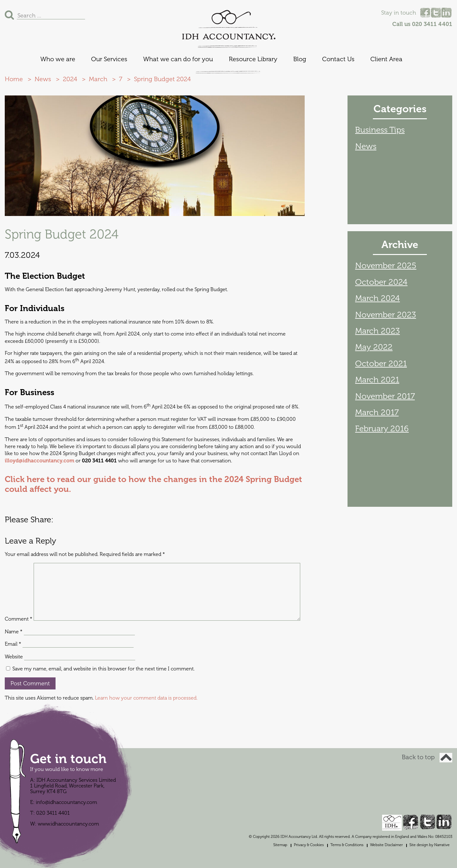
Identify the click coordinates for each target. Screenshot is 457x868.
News (366, 146)
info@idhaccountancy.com (66, 802)
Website (14, 657)
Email (13, 644)
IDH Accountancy (228, 25)
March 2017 (377, 412)
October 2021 (381, 364)
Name (14, 632)
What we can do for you (178, 59)
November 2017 (385, 396)
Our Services (109, 59)
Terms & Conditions (347, 845)
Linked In (447, 13)
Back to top (427, 757)
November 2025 (386, 266)
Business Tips (380, 130)
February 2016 (382, 429)
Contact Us (338, 59)
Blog (300, 59)
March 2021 (377, 380)
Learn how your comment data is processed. (146, 698)
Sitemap (280, 845)
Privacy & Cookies (309, 845)
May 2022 (374, 347)
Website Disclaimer (386, 845)
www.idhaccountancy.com (68, 824)
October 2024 (381, 282)
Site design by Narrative (430, 845)
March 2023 (378, 331)
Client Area (386, 59)
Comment (19, 619)
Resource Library (253, 59)
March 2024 (378, 298)
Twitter (436, 13)
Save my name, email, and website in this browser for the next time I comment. (103, 669)
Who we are (58, 59)
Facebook (425, 13)
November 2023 (386, 315)
